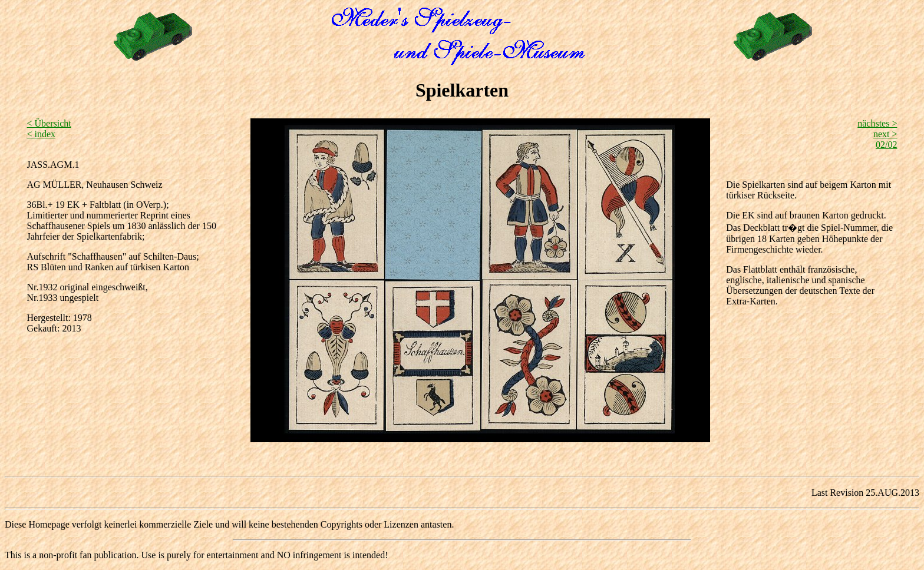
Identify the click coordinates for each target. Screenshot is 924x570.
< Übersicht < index (49, 129)
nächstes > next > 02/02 (877, 134)
